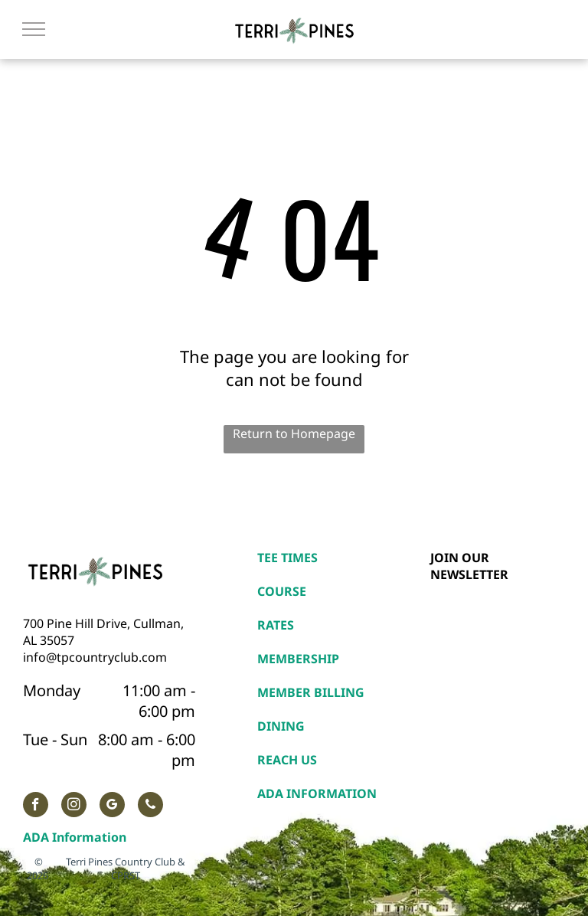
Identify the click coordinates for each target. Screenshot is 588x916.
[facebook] (36, 806)
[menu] (34, 29)
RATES (276, 625)
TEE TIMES (287, 558)
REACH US (287, 760)
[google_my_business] (112, 806)
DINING (281, 726)
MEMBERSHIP (298, 659)
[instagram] (74, 806)
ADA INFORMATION (317, 793)
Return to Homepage (294, 433)
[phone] (150, 806)
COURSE (282, 591)
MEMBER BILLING (311, 692)
